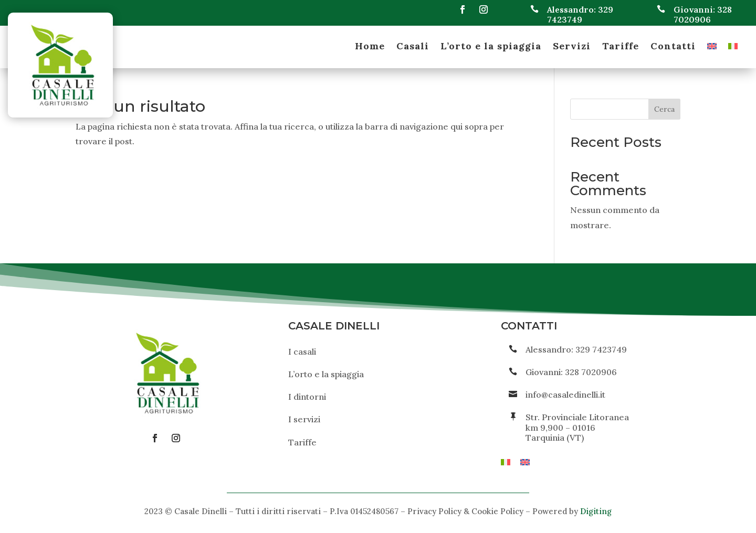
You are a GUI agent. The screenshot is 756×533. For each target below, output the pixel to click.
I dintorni (307, 397)
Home (370, 47)
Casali (413, 47)
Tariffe (621, 47)
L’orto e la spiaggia (491, 47)
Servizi (572, 47)
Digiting (596, 511)
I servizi (304, 419)
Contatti (673, 47)
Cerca (664, 109)
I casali (302, 351)
